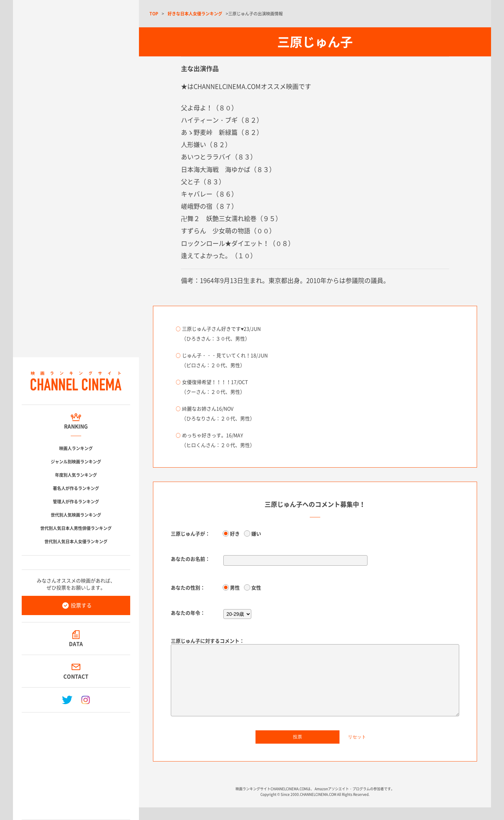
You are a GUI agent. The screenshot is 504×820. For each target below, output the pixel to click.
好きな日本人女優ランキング (195, 14)
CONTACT (76, 676)
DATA (76, 644)
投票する (81, 605)
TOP (154, 14)
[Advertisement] (76, 763)
